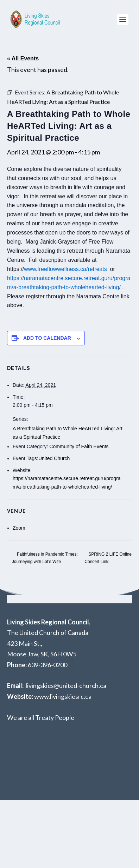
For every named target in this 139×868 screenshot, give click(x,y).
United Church (54, 458)
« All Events (23, 58)
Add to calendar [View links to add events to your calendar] (47, 338)
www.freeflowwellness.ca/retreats (65, 269)
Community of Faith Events (79, 446)
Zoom (19, 528)
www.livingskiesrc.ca (63, 696)
